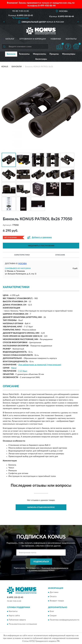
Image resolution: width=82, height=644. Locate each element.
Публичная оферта (17, 620)
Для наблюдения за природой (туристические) (40, 365)
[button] (20, 18)
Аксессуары (41, 59)
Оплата (53, 597)
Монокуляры (69, 54)
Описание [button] (60, 255)
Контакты (71, 39)
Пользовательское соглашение (23, 624)
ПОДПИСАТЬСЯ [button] (41, 562)
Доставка (54, 592)
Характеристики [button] (22, 255)
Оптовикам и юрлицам (33, 39)
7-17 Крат (23, 371)
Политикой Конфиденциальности (55, 568)
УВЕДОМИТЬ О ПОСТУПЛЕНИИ (41, 246)
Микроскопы (40, 54)
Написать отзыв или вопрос (41, 507)
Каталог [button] (10, 39)
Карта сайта (14, 616)
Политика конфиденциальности (64, 620)
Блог (52, 611)
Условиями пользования (38, 570)
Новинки (56, 39)
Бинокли (11, 54)
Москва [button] (22, 264)
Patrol (14, 368)
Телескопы (24, 54)
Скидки (53, 616)
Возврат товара (57, 601)
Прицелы (54, 54)
